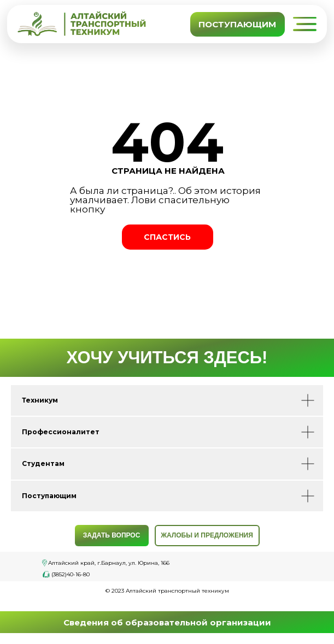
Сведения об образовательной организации (167, 622)
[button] (304, 24)
